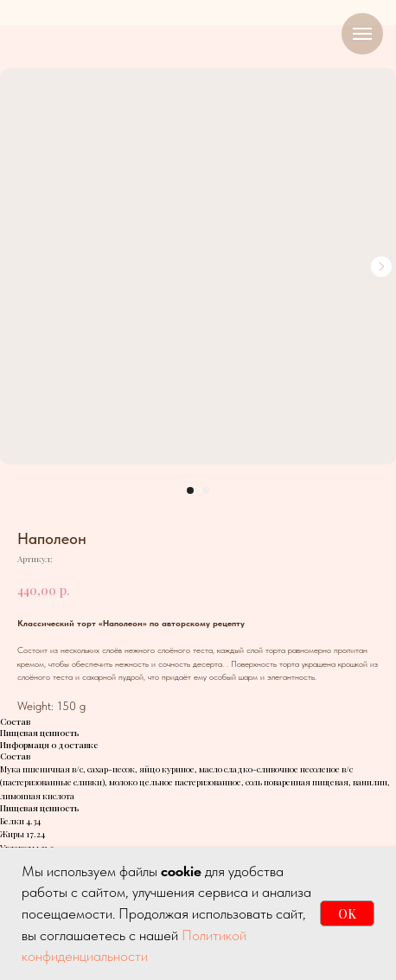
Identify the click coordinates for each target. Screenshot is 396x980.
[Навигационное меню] (362, 34)
